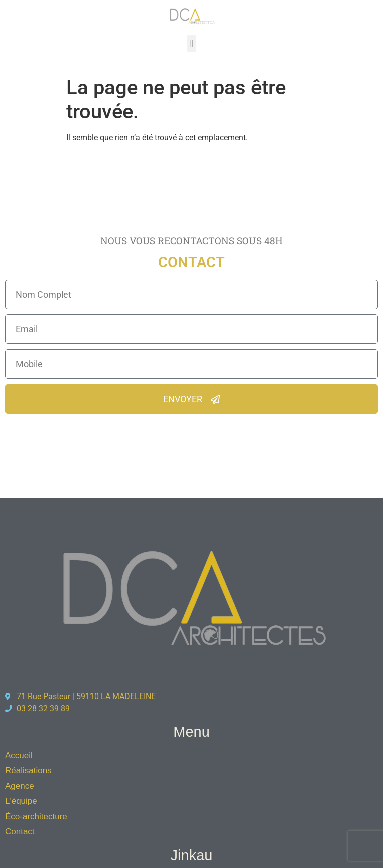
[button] (191, 43)
